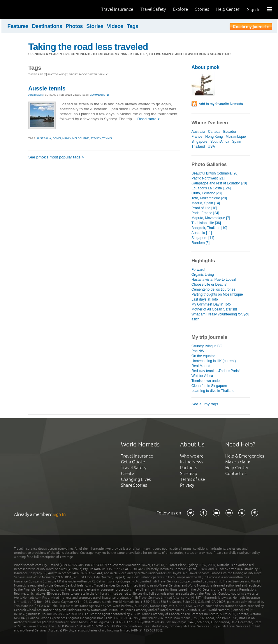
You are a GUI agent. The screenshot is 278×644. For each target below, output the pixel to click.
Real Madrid (201, 366)
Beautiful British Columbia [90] (215, 173)
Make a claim (238, 462)
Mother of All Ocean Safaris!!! (214, 309)
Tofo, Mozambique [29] (209, 198)
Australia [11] (202, 233)
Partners (189, 468)
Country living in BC (207, 346)
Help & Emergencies (245, 456)
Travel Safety (153, 9)
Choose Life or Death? (209, 285)
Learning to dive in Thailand (213, 391)
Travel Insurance (117, 9)
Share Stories (134, 485)
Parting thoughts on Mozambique (217, 294)
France (197, 137)
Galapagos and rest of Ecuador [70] (219, 183)
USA (211, 146)
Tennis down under (206, 381)
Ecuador (230, 132)
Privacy (187, 485)
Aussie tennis (47, 88)
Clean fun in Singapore (209, 386)
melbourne (81, 138)
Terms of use (192, 479)
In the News (192, 462)
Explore (181, 9)
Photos (74, 26)
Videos (115, 26)
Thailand (198, 146)
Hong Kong (214, 137)
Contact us (236, 473)
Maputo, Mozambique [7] (211, 218)
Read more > (149, 119)
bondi (57, 138)
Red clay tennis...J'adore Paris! (215, 371)
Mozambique (236, 137)
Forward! (198, 270)
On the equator (203, 356)
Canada (214, 132)
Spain (237, 142)
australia (44, 138)
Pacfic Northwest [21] (208, 178)
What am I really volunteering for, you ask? (220, 317)
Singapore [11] (203, 238)
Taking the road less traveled (88, 47)
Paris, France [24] (205, 213)
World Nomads (31, 9)
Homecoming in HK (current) (214, 361)
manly (67, 138)
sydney (96, 138)
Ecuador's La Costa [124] (211, 188)
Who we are (192, 456)
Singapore (199, 142)
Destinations (47, 26)
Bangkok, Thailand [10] (209, 228)
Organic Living (203, 275)
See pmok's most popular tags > (56, 157)
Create (127, 473)
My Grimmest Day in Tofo (211, 304)
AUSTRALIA (36, 95)
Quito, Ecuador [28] (207, 193)
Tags (132, 26)
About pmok (205, 67)
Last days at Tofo (205, 299)
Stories (202, 9)
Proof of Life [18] (204, 208)
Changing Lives (136, 479)
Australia (198, 132)
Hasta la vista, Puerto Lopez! (214, 280)
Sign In (254, 9)
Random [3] (200, 243)
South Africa (220, 142)
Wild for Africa (202, 376)
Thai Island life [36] (206, 223)
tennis (107, 138)
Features (18, 26)
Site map (189, 473)
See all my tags (205, 404)
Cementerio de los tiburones (213, 289)
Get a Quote (133, 462)
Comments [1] (99, 95)
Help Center (228, 9)
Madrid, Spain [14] (206, 203)
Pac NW (198, 351)
